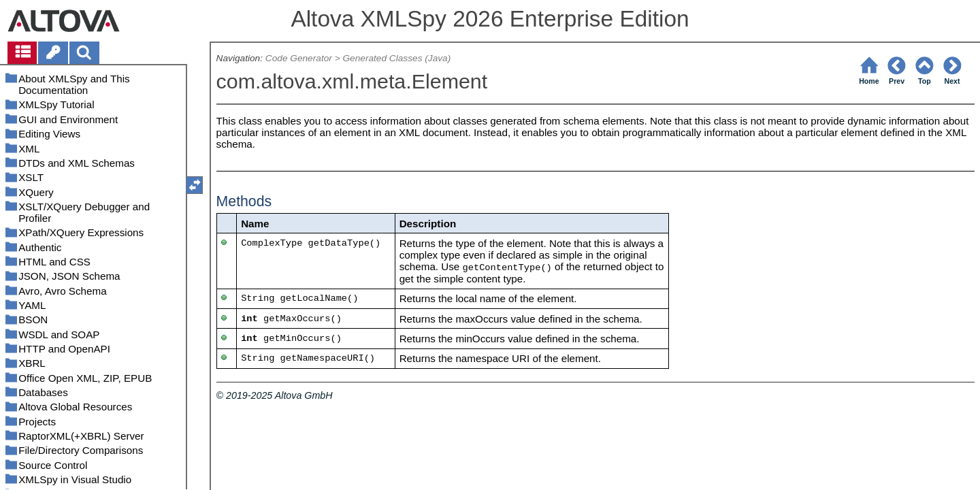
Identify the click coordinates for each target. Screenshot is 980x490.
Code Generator (299, 58)
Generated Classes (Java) (396, 58)
